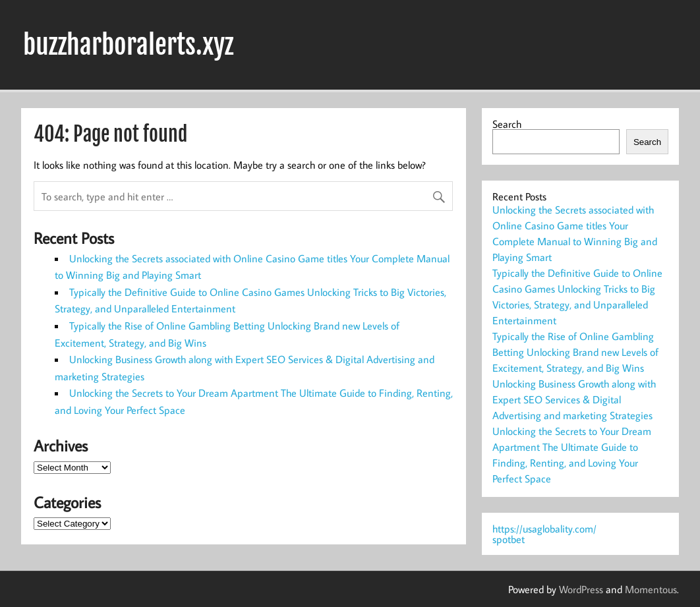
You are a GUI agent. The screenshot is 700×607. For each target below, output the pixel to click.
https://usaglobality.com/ (544, 529)
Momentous (651, 589)
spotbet (509, 539)
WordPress (581, 589)
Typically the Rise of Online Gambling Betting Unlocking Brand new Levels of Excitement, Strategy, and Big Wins (575, 352)
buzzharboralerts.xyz (128, 45)
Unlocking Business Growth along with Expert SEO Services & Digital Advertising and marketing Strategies (574, 399)
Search (507, 124)
